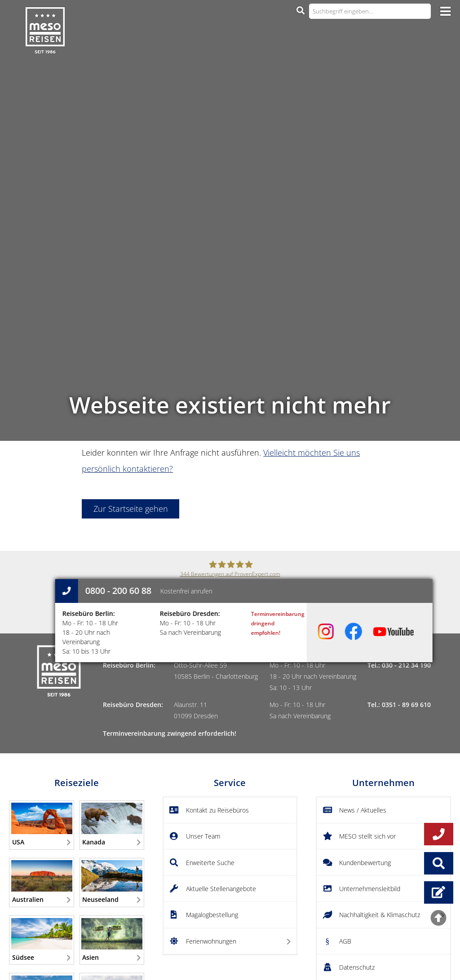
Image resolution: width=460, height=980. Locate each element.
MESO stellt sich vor (367, 836)
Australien (42, 882)
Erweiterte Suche (210, 863)
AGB (345, 941)
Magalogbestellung (212, 915)
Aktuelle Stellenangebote (221, 889)
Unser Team (203, 836)
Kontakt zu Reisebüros (217, 810)
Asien (112, 940)
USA (42, 824)
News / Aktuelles (363, 810)
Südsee (42, 940)
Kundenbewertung (365, 863)
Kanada (112, 824)
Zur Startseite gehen (131, 509)
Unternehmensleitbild (370, 889)
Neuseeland (112, 882)
